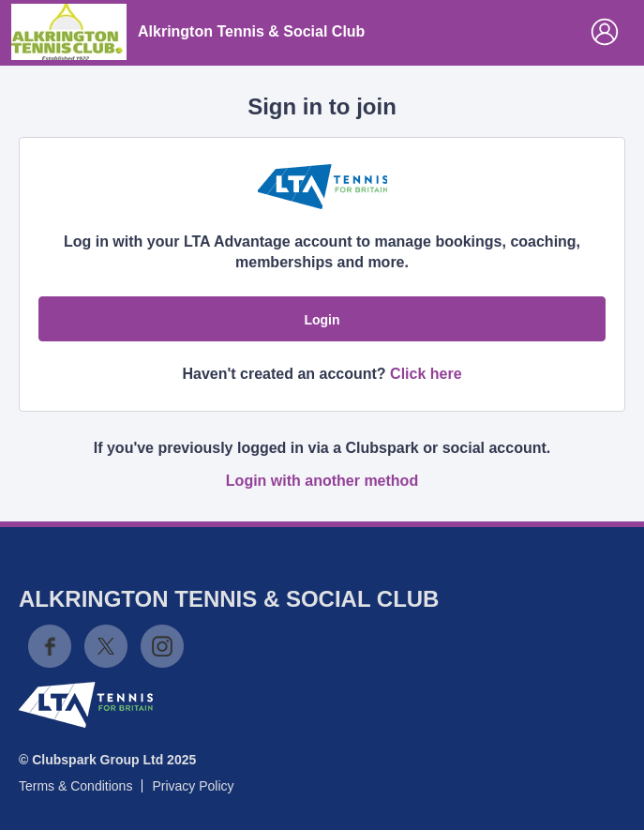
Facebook (50, 646)
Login (322, 320)
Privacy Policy (193, 786)
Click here (426, 374)
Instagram (162, 646)
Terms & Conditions (75, 786)
